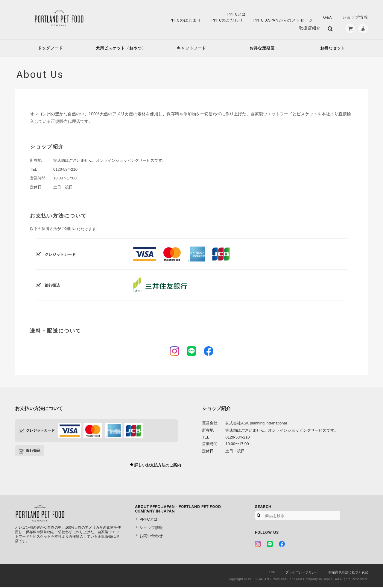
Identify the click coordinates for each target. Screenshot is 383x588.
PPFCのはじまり (186, 20)
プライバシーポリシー (302, 573)
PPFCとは (237, 14)
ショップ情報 (355, 17)
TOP (272, 573)
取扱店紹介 (308, 29)
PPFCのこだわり (227, 20)
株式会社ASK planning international (256, 424)
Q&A (328, 17)
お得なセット (333, 49)
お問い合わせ (151, 537)
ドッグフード (50, 49)
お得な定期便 (262, 49)
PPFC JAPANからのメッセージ (283, 20)
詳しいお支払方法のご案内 (158, 466)
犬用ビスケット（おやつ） (121, 49)
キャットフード (191, 49)
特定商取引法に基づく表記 (348, 573)
